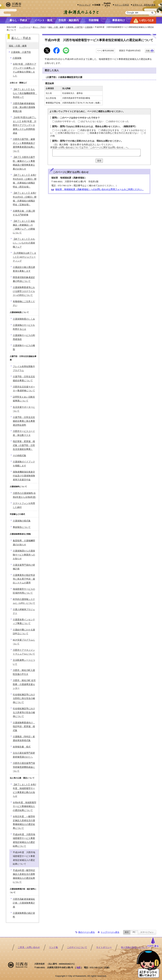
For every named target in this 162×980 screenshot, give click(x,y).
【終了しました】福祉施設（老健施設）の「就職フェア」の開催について (24, 227)
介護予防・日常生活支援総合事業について (24, 379)
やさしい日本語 (122, 5)
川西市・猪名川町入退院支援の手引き (24, 672)
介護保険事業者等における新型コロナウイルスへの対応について (24, 291)
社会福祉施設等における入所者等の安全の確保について (24, 712)
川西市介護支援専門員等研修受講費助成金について (24, 767)
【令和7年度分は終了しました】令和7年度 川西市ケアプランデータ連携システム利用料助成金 (25, 125)
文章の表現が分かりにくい (71, 133)
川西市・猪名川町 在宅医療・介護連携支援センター (24, 684)
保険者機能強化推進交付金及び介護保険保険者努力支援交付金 (24, 476)
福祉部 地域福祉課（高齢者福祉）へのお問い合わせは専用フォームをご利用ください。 (100, 189)
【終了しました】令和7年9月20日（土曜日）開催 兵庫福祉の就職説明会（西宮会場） (25, 181)
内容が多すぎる (88, 130)
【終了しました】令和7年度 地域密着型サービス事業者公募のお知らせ (25, 790)
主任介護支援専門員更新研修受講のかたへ (24, 755)
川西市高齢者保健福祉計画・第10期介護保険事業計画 (24, 107)
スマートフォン (147, 932)
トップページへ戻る (110, 932)
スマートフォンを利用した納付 (24, 505)
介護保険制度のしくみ (24, 319)
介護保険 (89, 27)
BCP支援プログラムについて (24, 642)
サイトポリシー (104, 947)
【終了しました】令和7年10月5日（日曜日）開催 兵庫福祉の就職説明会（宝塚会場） (25, 199)
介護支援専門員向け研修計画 (24, 567)
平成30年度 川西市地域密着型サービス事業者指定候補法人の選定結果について (24, 840)
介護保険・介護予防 (74, 27)
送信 (99, 161)
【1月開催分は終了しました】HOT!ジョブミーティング (25, 257)
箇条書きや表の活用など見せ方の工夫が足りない (114, 133)
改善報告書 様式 (22, 747)
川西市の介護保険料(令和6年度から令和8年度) (24, 495)
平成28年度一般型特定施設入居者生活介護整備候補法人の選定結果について (24, 876)
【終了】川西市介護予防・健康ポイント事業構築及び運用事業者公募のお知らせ (24, 163)
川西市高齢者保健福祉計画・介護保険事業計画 (24, 903)
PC (134, 932)
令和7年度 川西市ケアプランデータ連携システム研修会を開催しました (25, 70)
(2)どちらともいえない (92, 121)
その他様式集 (19, 456)
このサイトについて (77, 947)
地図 (78, 968)
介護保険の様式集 (22, 521)
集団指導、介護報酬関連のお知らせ (24, 543)
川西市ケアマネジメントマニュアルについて (24, 652)
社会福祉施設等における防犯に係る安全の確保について (24, 698)
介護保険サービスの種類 (24, 347)
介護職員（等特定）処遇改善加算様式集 (24, 739)
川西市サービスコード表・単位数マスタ (24, 433)
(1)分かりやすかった (65, 121)
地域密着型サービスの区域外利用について (24, 591)
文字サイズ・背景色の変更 (144, 5)
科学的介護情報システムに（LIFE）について (24, 601)
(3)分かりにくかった (119, 121)
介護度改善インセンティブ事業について (24, 621)
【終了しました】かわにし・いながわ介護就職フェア (24, 243)
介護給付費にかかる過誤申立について (24, 632)
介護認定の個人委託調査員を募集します (24, 269)
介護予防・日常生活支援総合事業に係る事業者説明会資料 (24, 421)
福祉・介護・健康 (56, 27)
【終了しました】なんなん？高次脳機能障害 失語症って (25, 93)
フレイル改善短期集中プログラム (24, 368)
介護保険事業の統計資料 (24, 915)
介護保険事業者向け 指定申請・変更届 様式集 (24, 727)
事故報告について (22, 527)
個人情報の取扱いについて (134, 947)
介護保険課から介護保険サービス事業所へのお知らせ (24, 555)
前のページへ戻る (87, 932)
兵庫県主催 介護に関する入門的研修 (24, 213)
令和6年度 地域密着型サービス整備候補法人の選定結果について (25, 806)
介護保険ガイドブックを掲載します (24, 464)
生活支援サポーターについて (24, 409)
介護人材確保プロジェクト (24, 611)
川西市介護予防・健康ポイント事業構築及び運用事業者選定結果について (24, 145)
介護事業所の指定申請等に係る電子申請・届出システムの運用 (24, 579)
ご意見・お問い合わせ (29, 947)
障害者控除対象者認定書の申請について (24, 279)
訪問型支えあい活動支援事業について (24, 399)
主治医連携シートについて (24, 662)
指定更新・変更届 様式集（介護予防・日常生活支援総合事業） (24, 445)
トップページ (25, 27)
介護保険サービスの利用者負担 (24, 337)
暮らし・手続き (39, 27)
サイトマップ (85, 5)
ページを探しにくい (65, 130)
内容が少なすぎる (110, 130)
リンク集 (53, 947)
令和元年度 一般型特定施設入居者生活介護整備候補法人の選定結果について (24, 822)
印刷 (148, 51)
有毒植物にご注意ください (24, 303)
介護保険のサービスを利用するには (24, 327)
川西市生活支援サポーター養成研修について (24, 389)
